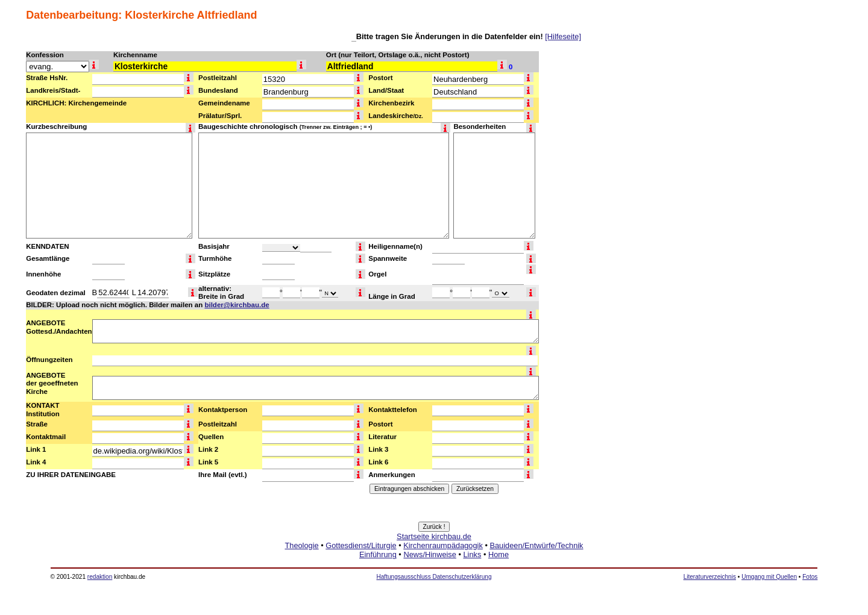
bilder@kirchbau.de (237, 305)
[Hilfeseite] (563, 36)
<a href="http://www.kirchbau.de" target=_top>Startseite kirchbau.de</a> (434, 559)
